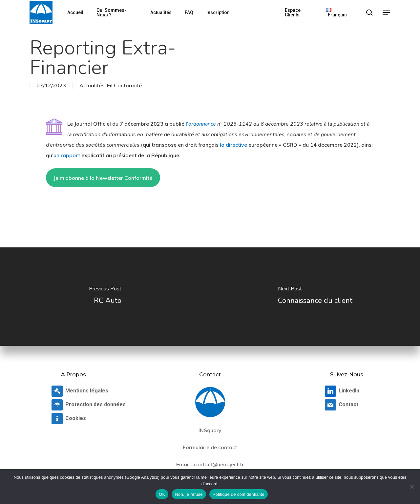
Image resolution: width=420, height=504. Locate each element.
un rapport (67, 155)
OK (162, 494)
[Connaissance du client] (315, 297)
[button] (387, 13)
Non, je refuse (189, 494)
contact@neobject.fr (219, 464)
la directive (233, 145)
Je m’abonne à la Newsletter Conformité (103, 178)
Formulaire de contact (210, 447)
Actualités (92, 85)
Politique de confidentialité (239, 494)
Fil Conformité (124, 85)
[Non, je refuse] (412, 487)
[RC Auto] (105, 297)
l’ (201, 124)
